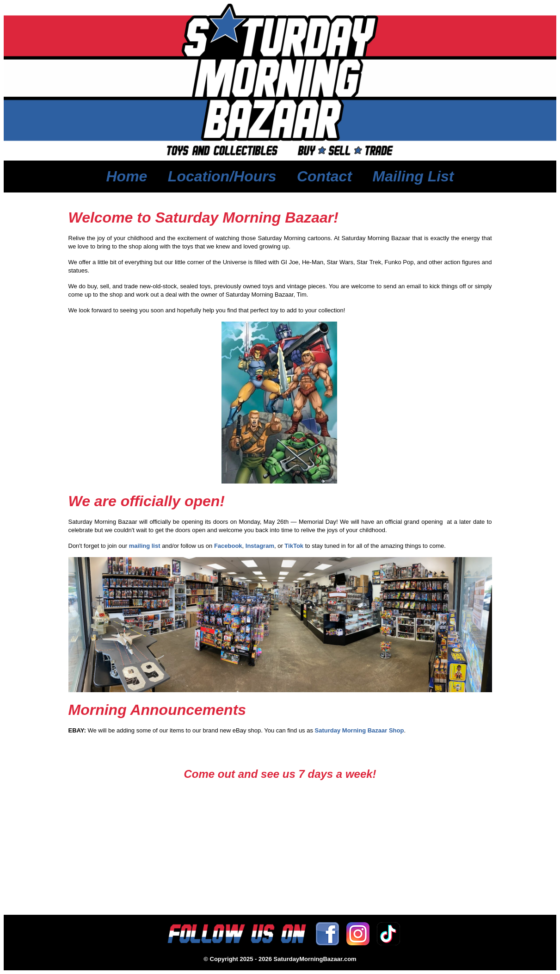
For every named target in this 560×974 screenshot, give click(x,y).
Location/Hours (222, 176)
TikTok (294, 546)
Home (126, 176)
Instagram (260, 546)
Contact (324, 176)
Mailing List (413, 176)
